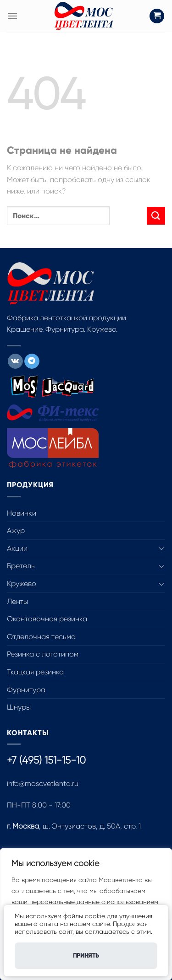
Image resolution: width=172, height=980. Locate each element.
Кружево (22, 584)
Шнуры (19, 707)
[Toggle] (161, 548)
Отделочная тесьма (41, 637)
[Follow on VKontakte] (15, 361)
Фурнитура (26, 690)
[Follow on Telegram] (32, 361)
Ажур (16, 530)
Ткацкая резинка (35, 672)
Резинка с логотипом (43, 654)
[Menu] (12, 16)
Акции (17, 548)
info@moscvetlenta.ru (43, 783)
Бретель (21, 566)
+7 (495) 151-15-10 (46, 760)
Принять (86, 956)
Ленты (17, 601)
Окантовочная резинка (47, 619)
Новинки (22, 513)
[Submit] (156, 216)
